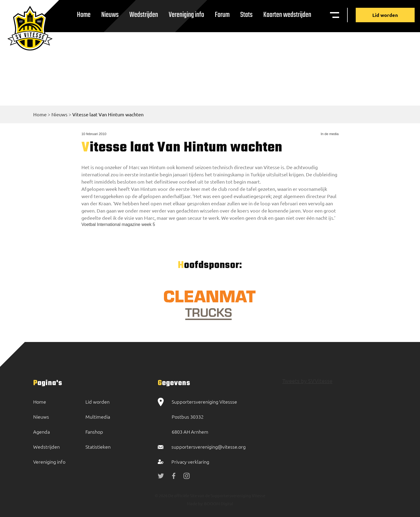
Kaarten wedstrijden (287, 15)
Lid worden (385, 15)
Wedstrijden (144, 15)
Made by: (195, 503)
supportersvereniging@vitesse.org (209, 447)
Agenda (42, 432)
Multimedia (98, 417)
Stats (246, 15)
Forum (222, 15)
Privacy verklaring (190, 462)
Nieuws (110, 15)
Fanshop (94, 432)
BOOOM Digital (218, 503)
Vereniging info (186, 15)
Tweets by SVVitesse (307, 381)
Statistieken (98, 447)
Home (84, 15)
